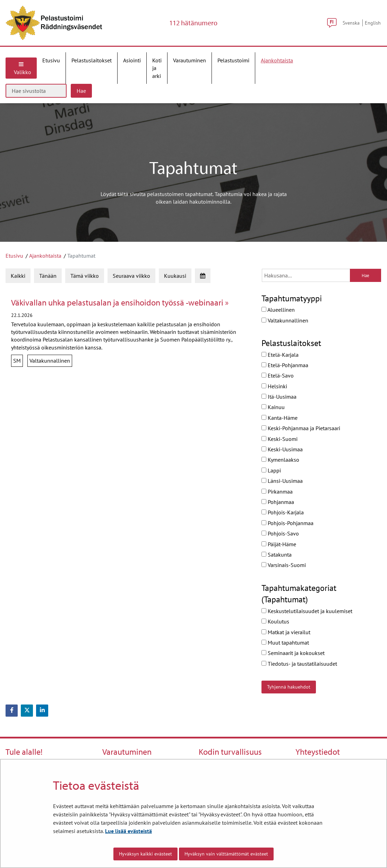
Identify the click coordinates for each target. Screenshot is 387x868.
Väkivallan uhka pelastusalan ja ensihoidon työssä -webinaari (118, 302)
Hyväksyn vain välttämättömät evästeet (226, 854)
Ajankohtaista (45, 256)
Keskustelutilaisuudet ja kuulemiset (307, 611)
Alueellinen (278, 310)
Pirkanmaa (277, 491)
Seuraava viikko (131, 276)
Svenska (351, 23)
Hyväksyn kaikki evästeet (145, 854)
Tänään (48, 276)
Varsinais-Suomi (284, 565)
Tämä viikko (85, 276)
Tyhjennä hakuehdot (289, 687)
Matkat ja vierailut (286, 632)
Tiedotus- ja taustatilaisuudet (299, 664)
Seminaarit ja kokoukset (293, 653)
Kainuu (273, 407)
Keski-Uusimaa (282, 449)
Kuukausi (175, 276)
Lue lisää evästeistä (128, 831)
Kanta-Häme (279, 418)
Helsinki (274, 386)
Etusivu (14, 256)
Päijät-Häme (279, 544)
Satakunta (277, 555)
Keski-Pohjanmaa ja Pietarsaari (301, 428)
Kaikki (18, 276)
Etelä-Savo (278, 375)
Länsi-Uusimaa (282, 481)
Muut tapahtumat (285, 643)
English (373, 23)
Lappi (271, 470)
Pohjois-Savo (280, 533)
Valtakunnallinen (285, 320)
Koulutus (275, 621)
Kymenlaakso (280, 460)
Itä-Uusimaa (279, 397)
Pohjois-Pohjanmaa (287, 523)
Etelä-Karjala (280, 355)
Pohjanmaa (278, 502)
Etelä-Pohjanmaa (285, 365)
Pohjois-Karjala (283, 512)
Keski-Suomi (279, 439)
